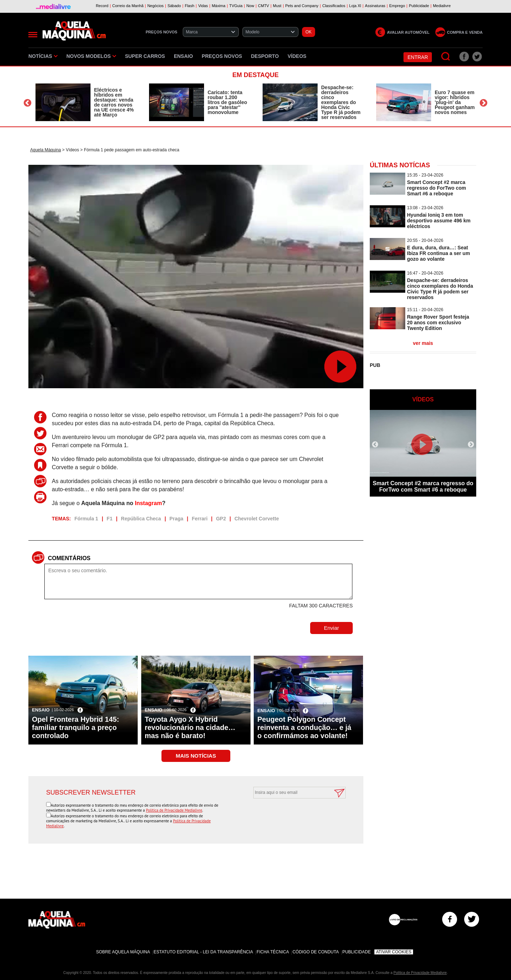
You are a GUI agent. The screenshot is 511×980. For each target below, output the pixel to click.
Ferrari (199, 519)
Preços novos (222, 56)
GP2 (221, 519)
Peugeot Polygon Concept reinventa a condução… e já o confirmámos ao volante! (304, 727)
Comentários (69, 558)
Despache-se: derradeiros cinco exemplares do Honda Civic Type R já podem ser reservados (341, 102)
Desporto (265, 56)
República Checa (141, 519)
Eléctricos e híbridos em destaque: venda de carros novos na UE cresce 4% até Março (114, 102)
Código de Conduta (315, 952)
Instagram (148, 503)
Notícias (43, 56)
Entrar (418, 57)
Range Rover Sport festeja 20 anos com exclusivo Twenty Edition (438, 323)
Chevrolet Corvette (257, 519)
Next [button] (483, 103)
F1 (110, 519)
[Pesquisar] (446, 57)
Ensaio (183, 56)
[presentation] (292, 816)
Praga (177, 519)
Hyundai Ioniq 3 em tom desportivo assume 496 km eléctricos (439, 221)
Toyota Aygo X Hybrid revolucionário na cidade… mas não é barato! (190, 727)
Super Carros (145, 56)
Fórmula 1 (86, 519)
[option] (85, 102)
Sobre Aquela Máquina (123, 952)
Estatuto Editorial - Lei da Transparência (203, 952)
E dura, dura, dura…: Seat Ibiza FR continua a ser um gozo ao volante (438, 253)
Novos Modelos (91, 56)
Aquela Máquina (46, 150)
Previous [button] (28, 103)
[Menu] (33, 35)
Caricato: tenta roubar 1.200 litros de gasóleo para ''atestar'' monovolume (227, 102)
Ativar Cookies (394, 952)
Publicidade (357, 952)
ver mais (423, 343)
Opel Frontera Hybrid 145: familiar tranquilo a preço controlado (76, 727)
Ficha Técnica (273, 952)
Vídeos (297, 56)
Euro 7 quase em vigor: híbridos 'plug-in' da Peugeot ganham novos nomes (455, 102)
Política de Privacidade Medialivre (174, 810)
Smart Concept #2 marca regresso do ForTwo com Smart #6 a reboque (436, 188)
